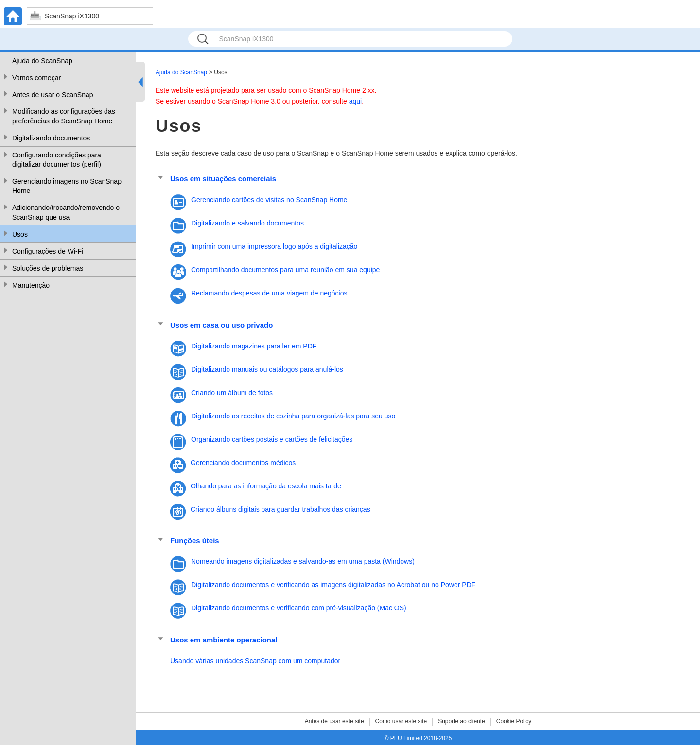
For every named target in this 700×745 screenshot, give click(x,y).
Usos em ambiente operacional (224, 640)
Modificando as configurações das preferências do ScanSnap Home (64, 116)
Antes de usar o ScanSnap (53, 95)
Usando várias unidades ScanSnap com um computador (255, 661)
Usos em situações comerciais (223, 179)
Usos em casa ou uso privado (221, 325)
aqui (355, 101)
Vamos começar (36, 78)
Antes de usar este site (334, 721)
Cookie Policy (514, 721)
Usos (20, 234)
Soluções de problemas (48, 268)
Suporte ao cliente (462, 721)
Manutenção (31, 285)
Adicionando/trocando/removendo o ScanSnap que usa (66, 212)
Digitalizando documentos (51, 138)
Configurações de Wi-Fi (48, 251)
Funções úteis (195, 541)
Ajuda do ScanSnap (42, 61)
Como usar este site (401, 721)
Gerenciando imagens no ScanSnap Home (67, 186)
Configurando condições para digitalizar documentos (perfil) (57, 160)
